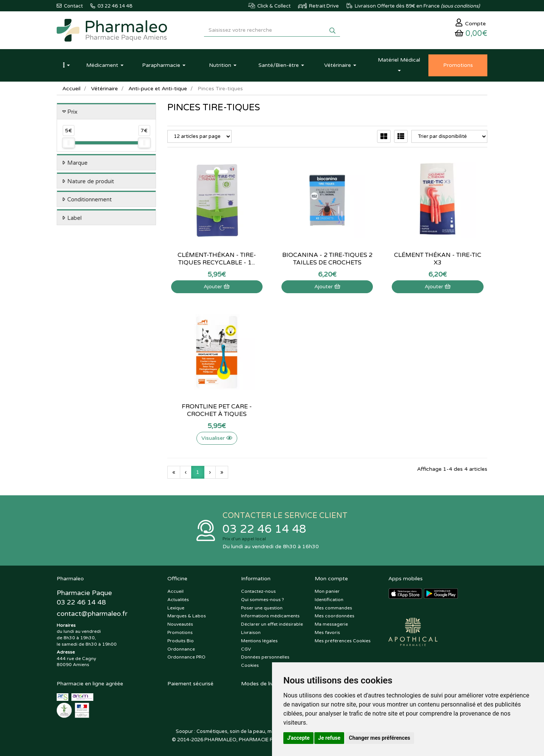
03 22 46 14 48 (264, 529)
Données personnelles (265, 657)
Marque (77, 163)
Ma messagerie (331, 624)
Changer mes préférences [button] (380, 738)
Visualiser (217, 438)
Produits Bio (181, 641)
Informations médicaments (270, 616)
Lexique (176, 608)
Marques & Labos (187, 616)
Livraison (251, 632)
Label (74, 218)
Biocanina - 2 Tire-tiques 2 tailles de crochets (327, 259)
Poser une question (262, 608)
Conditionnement (90, 199)
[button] (66, 65)
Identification (329, 600)
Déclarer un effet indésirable (272, 624)
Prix (72, 112)
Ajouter (217, 287)
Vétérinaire (104, 89)
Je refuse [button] (329, 738)
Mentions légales (259, 641)
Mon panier (327, 591)
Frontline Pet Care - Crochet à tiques (217, 410)
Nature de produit (91, 181)
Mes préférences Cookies (343, 641)
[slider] (68, 143)
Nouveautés (180, 624)
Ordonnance (181, 649)
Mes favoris (327, 632)
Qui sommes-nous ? (263, 600)
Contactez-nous (258, 591)
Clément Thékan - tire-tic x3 (438, 259)
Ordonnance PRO (186, 657)
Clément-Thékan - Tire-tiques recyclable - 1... (217, 259)
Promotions (180, 632)
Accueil (71, 89)
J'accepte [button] (298, 738)
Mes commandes (333, 608)
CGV (246, 649)
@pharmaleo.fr (92, 614)
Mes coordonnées (335, 616)
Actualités (178, 600)
